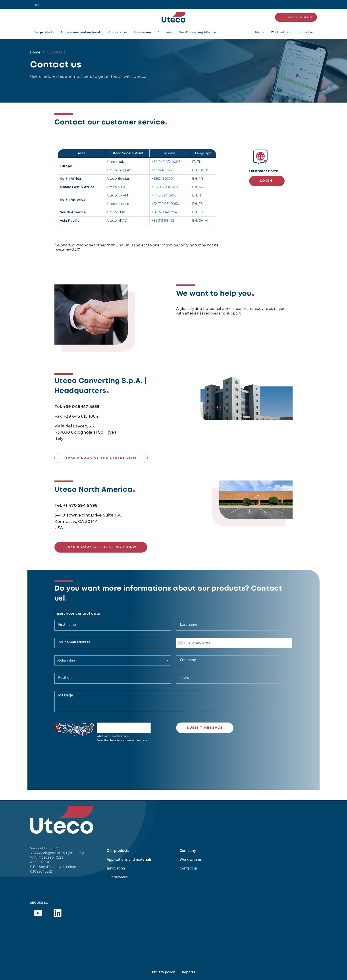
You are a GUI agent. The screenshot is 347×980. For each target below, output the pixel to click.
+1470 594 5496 (164, 195)
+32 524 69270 (163, 170)
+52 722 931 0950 (165, 204)
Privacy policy (163, 972)
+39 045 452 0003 (166, 162)
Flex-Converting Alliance (197, 32)
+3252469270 (162, 179)
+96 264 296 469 (165, 187)
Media (260, 32)
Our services (118, 32)
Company (165, 32)
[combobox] (181, 643)
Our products (44, 32)
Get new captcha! (99, 749)
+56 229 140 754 (164, 212)
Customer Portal (296, 17)
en (37, 5)
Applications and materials (81, 32)
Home (35, 52)
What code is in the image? (113, 736)
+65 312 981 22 (163, 221)
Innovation (143, 32)
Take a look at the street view (101, 458)
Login (266, 181)
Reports (189, 972)
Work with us (281, 32)
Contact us (306, 32)
